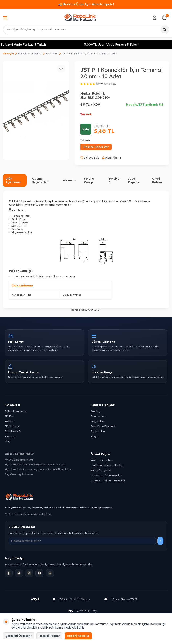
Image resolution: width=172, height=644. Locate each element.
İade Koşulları (134, 180)
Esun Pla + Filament (103, 426)
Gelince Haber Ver (96, 147)
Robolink (98, 93)
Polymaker (97, 421)
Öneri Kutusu (157, 180)
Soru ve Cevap (89, 180)
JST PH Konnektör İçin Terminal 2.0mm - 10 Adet (90, 54)
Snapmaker (98, 431)
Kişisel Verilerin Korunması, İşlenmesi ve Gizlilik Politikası (38, 469)
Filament (10, 436)
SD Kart (9, 416)
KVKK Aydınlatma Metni (19, 460)
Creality (95, 411)
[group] (36, 110)
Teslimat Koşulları (102, 460)
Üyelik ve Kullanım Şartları (107, 465)
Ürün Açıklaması (13, 180)
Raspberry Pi (13, 431)
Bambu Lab (98, 416)
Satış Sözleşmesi (101, 470)
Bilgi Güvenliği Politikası (19, 474)
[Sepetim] (164, 18)
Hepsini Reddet (49, 636)
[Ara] (164, 30)
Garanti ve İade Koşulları (106, 475)
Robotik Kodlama (16, 411)
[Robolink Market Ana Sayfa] (86, 497)
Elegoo (95, 436)
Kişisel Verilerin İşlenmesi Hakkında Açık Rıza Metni (35, 464)
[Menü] (5, 18)
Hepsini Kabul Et (78, 636)
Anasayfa (8, 54)
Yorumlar (69, 180)
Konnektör (52, 54)
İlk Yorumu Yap (106, 84)
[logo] (80, 18)
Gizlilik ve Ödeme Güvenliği (108, 480)
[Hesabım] (154, 18)
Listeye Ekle (90, 158)
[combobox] (86, 30)
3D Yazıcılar (12, 426)
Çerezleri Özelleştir (19, 636)
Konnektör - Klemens (30, 54)
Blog (8, 441)
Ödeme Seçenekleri (40, 180)
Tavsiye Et (114, 180)
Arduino (9, 421)
